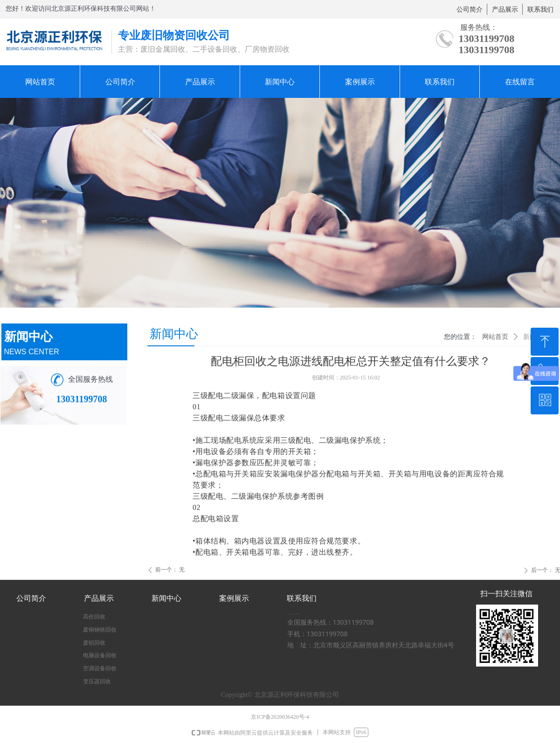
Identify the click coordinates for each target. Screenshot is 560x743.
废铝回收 (94, 643)
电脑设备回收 (100, 655)
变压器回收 (97, 681)
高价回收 (94, 617)
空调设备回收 (100, 668)
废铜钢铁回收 (100, 630)
